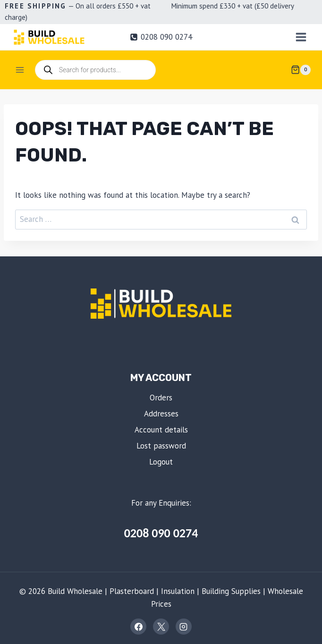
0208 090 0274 (161, 533)
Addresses (161, 414)
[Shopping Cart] (301, 70)
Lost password (161, 446)
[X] (161, 627)
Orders (161, 398)
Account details (161, 430)
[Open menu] (301, 37)
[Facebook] (138, 627)
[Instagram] (184, 627)
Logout (161, 462)
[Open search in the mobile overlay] (95, 70)
